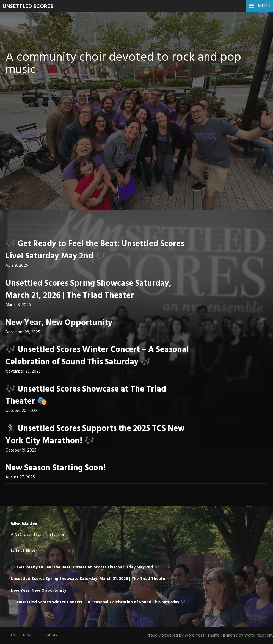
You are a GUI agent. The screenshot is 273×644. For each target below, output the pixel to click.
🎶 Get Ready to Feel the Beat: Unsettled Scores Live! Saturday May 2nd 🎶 (95, 250)
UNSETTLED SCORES (28, 7)
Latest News (22, 635)
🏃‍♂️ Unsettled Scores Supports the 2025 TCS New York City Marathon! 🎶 (95, 435)
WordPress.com (258, 635)
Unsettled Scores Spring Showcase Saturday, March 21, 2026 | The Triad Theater (89, 290)
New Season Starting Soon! (56, 468)
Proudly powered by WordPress (176, 635)
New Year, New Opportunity (59, 323)
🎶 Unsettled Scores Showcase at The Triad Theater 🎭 (86, 396)
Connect (52, 635)
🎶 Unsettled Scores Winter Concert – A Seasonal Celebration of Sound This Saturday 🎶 (97, 356)
